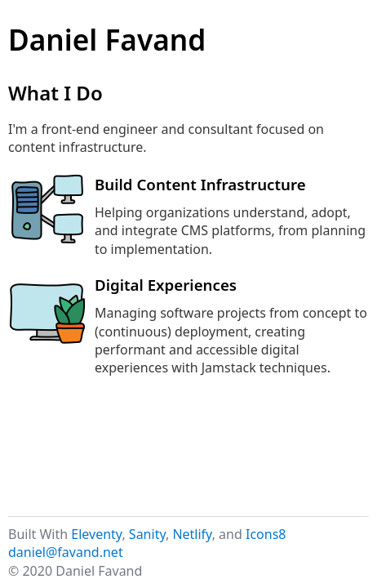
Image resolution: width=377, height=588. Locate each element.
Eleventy (96, 534)
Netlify (192, 534)
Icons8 (266, 534)
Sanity (147, 534)
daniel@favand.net (66, 552)
